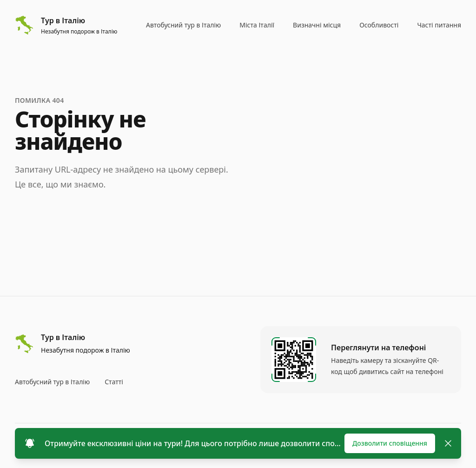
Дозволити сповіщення (390, 443)
